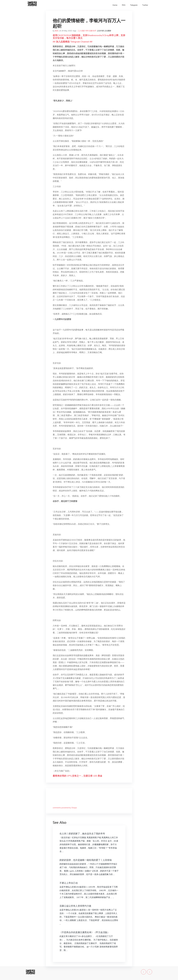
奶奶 (83, 31)
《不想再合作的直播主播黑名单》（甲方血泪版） (85, 932)
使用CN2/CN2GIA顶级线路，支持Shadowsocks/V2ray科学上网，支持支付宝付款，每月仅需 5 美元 (89, 37)
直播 (91, 31)
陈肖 (57, 31)
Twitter (145, 5)
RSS (124, 5)
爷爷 (87, 31)
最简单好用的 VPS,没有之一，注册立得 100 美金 (77, 776)
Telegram (134, 5)
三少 (79, 31)
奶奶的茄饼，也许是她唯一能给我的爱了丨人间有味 (86, 860)
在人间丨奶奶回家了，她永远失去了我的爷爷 (82, 834)
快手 (95, 31)
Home (115, 5)
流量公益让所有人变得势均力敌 (75, 906)
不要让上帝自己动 (69, 883)
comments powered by (65, 808)
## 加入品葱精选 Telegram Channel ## (73, 42)
